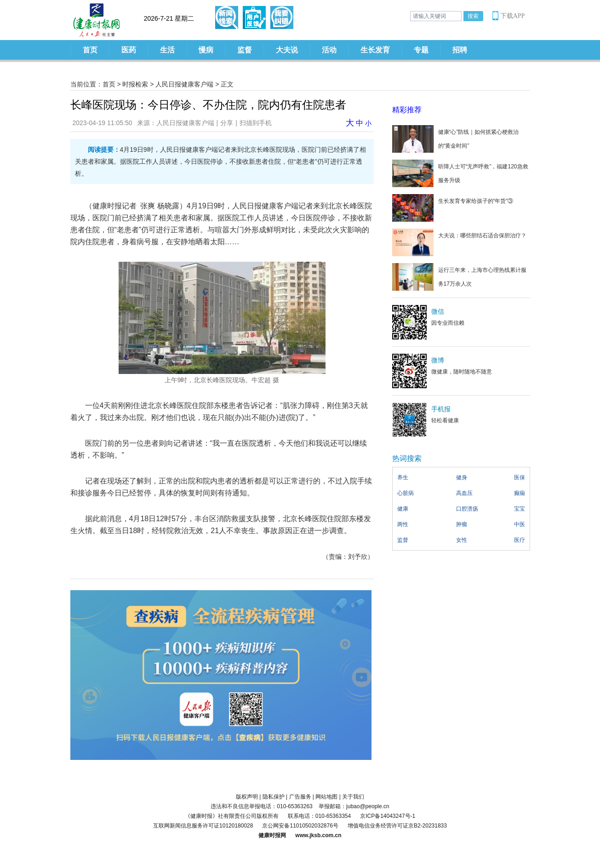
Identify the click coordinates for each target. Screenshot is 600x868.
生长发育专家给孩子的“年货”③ (476, 201)
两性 (403, 524)
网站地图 (326, 797)
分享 (227, 123)
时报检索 (135, 84)
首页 (90, 50)
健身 (462, 477)
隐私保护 (274, 797)
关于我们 (353, 797)
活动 (329, 50)
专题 (421, 50)
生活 (167, 50)
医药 (129, 50)
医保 (520, 477)
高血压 (464, 493)
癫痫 (520, 493)
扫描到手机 (256, 123)
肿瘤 (462, 524)
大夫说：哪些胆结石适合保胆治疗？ (482, 236)
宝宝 (520, 509)
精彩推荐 (407, 110)
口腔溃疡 (467, 509)
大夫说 (287, 50)
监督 (245, 50)
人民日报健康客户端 (184, 84)
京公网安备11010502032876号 (300, 826)
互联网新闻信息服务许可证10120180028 (203, 826)
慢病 (206, 50)
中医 (520, 524)
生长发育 (375, 50)
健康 (403, 509)
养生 (403, 477)
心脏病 (406, 493)
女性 (462, 540)
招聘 (460, 50)
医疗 (520, 540)
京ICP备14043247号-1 (388, 816)
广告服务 (300, 797)
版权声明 (247, 797)
